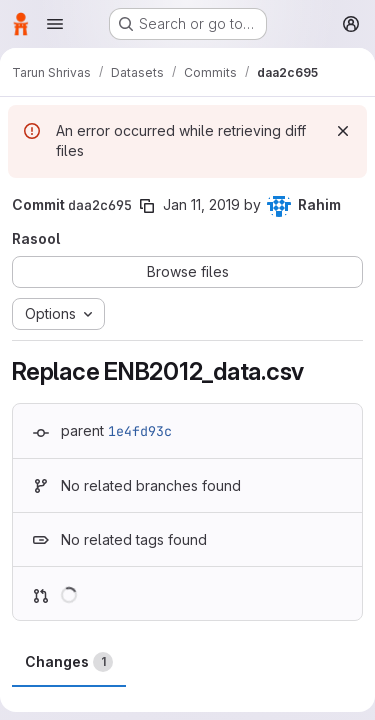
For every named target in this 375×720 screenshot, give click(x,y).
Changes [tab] (69, 662)
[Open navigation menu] (55, 24)
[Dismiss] (343, 131)
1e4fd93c (140, 431)
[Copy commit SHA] (147, 206)
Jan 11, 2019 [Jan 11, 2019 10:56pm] (201, 204)
